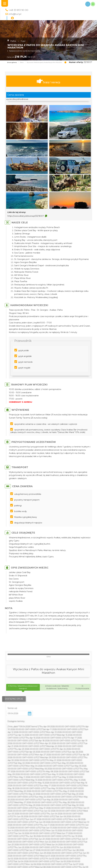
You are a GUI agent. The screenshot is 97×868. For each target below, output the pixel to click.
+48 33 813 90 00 (18, 10)
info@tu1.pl (15, 14)
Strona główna (12, 62)
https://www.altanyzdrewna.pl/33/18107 (26, 216)
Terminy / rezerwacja (48, 81)
